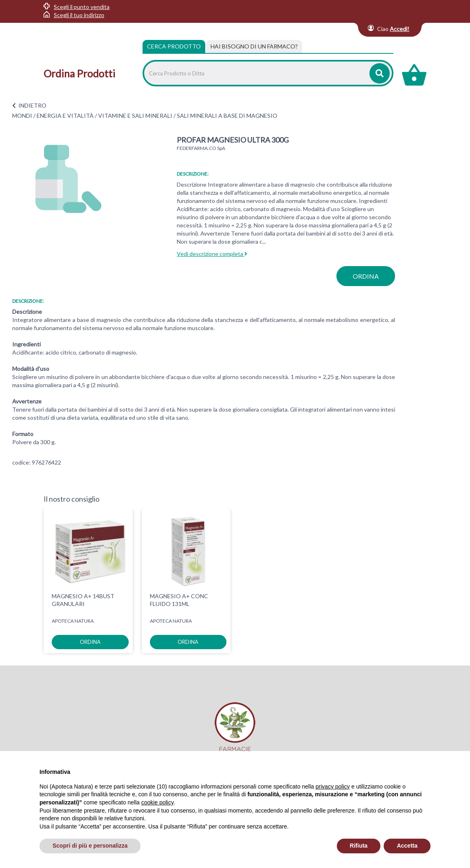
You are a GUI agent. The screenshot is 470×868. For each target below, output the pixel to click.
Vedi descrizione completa (212, 254)
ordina (366, 276)
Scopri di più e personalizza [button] (90, 846)
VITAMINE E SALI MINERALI (135, 116)
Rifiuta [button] (359, 846)
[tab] (254, 46)
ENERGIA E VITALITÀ (65, 116)
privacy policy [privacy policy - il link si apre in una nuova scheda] (333, 786)
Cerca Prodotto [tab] (174, 46)
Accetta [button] (407, 846)
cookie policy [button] (157, 802)
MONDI (22, 116)
